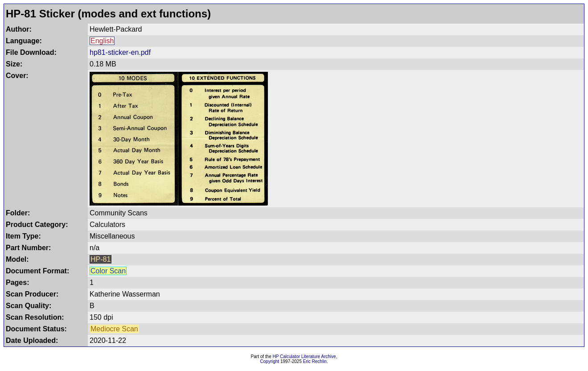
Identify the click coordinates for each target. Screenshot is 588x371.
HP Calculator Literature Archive (304, 357)
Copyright (269, 361)
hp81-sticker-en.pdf (120, 52)
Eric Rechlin (315, 361)
